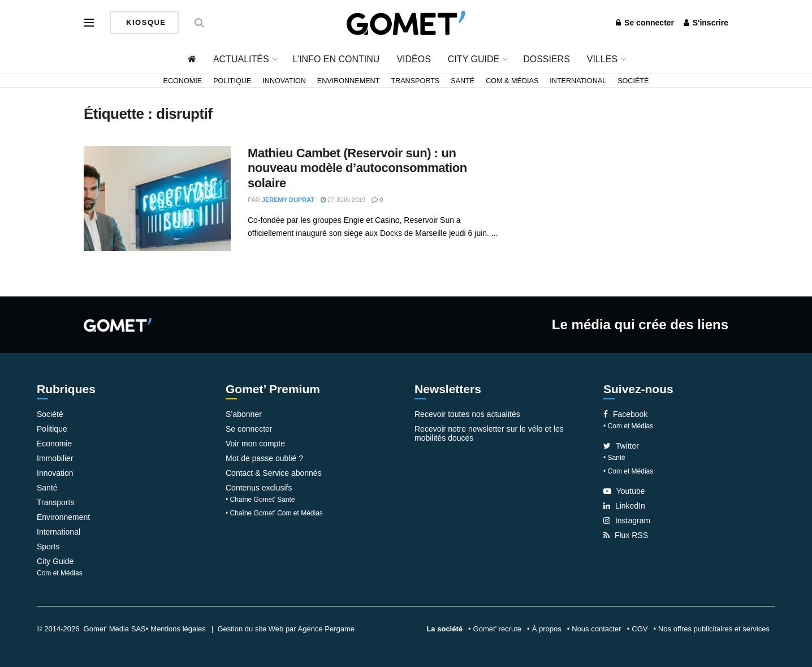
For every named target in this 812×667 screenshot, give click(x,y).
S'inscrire (706, 23)
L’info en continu (336, 59)
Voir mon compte (255, 444)
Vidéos (413, 59)
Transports (415, 81)
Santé (463, 81)
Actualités (241, 59)
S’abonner (244, 414)
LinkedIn (624, 506)
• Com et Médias (628, 426)
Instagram (627, 520)
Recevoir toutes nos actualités (467, 414)
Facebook (625, 414)
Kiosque (145, 22)
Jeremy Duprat (288, 200)
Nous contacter (596, 629)
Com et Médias (60, 573)
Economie (183, 81)
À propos (547, 629)
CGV (640, 629)
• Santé (614, 458)
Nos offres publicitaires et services (714, 629)
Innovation (284, 81)
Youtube (624, 491)
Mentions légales (178, 629)
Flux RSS (626, 535)
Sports (48, 546)
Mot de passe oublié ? (264, 458)
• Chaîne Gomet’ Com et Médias (274, 513)
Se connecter (645, 23)
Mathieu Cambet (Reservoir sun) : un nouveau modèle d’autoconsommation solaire (357, 168)
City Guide (474, 59)
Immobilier (55, 458)
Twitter (621, 446)
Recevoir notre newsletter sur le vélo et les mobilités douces (489, 433)
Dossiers (547, 59)
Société (633, 81)
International (578, 81)
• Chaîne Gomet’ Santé (260, 500)
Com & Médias (512, 81)
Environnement (349, 81)
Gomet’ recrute (498, 629)
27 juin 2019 (343, 200)
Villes (602, 59)
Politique (232, 81)
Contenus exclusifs (259, 488)
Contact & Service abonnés (274, 473)
